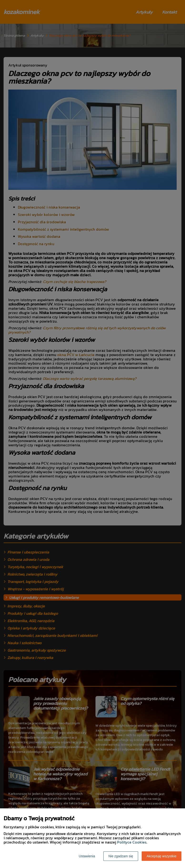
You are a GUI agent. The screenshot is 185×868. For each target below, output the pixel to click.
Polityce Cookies (132, 842)
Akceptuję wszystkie (162, 856)
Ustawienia (87, 856)
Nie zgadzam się (121, 856)
